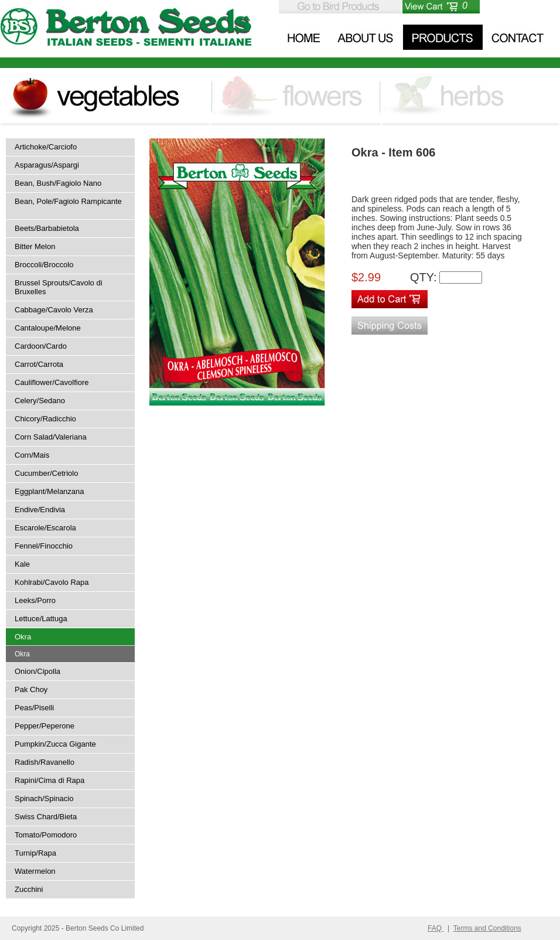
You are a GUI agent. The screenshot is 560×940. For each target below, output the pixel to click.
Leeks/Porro (35, 600)
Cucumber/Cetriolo (46, 473)
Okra (23, 637)
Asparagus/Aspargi (47, 165)
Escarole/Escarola (45, 528)
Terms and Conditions (487, 928)
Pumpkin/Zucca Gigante (55, 744)
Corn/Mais (32, 455)
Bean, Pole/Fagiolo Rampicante (68, 201)
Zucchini (29, 889)
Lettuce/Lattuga (41, 619)
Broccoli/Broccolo (44, 265)
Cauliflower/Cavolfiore (52, 382)
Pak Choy (31, 689)
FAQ (436, 928)
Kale (22, 564)
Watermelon (35, 871)
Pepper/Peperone (45, 726)
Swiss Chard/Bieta (46, 817)
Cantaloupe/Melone (48, 328)
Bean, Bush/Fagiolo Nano (58, 183)
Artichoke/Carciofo (46, 147)
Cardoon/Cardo (41, 346)
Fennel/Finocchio (44, 546)
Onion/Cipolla (37, 671)
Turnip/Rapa (35, 853)
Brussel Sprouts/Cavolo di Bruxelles (59, 287)
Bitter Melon (35, 246)
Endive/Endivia (40, 510)
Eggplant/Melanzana (49, 491)
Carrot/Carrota (39, 364)
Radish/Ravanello (45, 762)
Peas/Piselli (34, 708)
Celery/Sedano (40, 401)
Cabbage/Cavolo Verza (54, 310)
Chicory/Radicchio (45, 419)
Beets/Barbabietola (47, 228)
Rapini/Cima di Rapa (49, 780)
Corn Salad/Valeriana (51, 437)
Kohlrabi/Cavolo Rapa (52, 582)
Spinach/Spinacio (44, 798)
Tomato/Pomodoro (46, 835)
